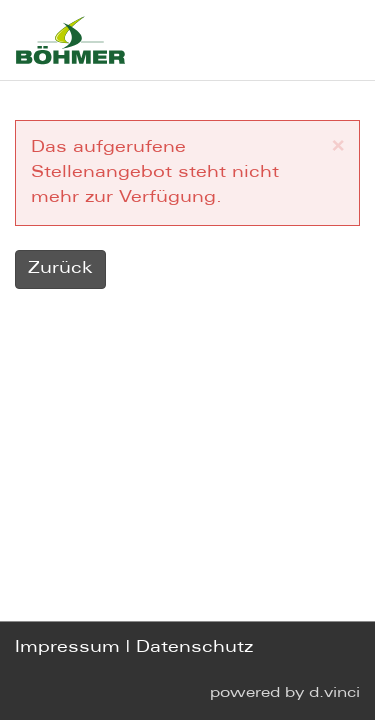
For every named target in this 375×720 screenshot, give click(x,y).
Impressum (67, 648)
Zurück (60, 268)
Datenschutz (194, 648)
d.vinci (334, 693)
